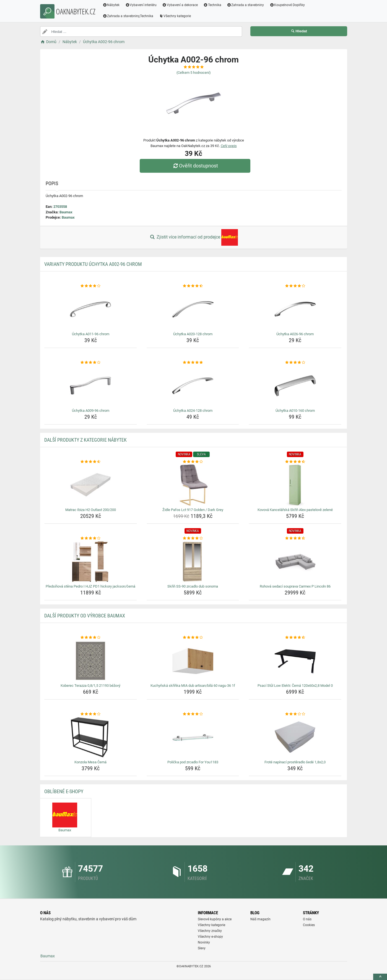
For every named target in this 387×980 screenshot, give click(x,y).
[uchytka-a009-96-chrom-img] (91, 386)
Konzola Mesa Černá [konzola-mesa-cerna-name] (90, 762)
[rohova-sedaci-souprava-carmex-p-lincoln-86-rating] (295, 538)
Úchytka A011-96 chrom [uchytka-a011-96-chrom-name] (91, 334)
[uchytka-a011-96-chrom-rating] (91, 286)
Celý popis (229, 146)
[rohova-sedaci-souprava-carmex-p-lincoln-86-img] (295, 562)
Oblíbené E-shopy (64, 791)
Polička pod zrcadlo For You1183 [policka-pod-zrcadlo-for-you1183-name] (193, 762)
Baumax (66, 212)
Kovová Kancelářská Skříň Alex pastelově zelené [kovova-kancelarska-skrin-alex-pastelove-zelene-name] (295, 510)
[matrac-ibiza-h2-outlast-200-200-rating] (91, 462)
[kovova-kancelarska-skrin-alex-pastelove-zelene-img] (295, 485)
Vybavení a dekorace (180, 5)
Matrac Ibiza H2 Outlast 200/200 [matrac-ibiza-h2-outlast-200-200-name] (91, 510)
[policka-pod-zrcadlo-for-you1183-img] (193, 737)
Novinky (204, 942)
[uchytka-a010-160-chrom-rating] (295, 363)
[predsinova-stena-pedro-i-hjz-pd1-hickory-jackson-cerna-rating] (91, 538)
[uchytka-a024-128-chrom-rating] (193, 363)
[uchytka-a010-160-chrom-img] (295, 386)
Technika (212, 5)
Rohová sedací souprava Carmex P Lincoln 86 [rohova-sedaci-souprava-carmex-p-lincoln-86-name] (295, 586)
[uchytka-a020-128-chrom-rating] (193, 286)
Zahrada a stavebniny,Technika (128, 16)
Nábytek (111, 5)
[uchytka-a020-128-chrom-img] (193, 309)
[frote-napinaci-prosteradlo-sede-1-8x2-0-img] (295, 737)
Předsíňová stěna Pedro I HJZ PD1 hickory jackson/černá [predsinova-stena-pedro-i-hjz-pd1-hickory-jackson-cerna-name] (90, 586)
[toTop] (380, 977)
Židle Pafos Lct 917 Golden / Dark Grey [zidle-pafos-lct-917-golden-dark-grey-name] (193, 510)
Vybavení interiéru (141, 5)
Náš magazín (260, 919)
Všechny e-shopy (210, 937)
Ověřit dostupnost (195, 166)
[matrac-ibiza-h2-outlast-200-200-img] (91, 485)
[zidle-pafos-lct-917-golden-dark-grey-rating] (193, 462)
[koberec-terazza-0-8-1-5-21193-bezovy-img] (91, 661)
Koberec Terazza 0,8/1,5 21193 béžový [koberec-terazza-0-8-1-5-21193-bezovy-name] (90, 686)
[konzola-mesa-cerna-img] (91, 737)
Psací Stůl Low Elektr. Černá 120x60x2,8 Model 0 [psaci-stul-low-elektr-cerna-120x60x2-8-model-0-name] (295, 686)
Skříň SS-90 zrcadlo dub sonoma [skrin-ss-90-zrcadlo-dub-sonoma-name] (193, 586)
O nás (307, 919)
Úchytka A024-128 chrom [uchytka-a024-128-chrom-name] (193, 411)
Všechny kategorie (175, 16)
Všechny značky (210, 931)
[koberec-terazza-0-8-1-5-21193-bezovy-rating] (91, 638)
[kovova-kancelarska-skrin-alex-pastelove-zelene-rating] (295, 462)
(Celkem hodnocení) (194, 73)
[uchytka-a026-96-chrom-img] (295, 309)
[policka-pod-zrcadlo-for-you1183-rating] (193, 714)
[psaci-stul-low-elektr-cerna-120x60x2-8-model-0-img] (295, 661)
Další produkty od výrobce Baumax (85, 616)
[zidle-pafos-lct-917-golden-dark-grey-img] (193, 485)
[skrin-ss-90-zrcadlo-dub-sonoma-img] (193, 562)
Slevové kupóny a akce (215, 919)
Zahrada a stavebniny (246, 5)
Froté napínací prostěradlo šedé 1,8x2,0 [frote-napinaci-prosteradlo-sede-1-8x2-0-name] (295, 762)
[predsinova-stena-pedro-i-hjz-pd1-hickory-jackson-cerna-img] (91, 562)
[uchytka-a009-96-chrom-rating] (91, 363)
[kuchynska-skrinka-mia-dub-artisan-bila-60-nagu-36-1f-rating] (193, 638)
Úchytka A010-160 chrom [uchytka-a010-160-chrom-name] (295, 411)
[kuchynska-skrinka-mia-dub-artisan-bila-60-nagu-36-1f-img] (193, 661)
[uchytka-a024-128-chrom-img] (193, 386)
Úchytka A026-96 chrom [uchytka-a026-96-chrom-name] (295, 334)
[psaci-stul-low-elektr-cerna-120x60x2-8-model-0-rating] (295, 638)
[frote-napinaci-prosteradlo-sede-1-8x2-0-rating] (295, 714)
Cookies (309, 925)
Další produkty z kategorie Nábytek (85, 440)
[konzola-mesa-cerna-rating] (91, 714)
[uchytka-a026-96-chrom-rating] (295, 286)
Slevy (202, 948)
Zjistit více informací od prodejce (193, 237)
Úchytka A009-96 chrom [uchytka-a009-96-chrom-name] (91, 411)
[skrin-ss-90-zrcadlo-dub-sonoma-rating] (193, 538)
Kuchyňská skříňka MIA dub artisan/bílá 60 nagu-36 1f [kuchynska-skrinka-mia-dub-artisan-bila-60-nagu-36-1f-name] (193, 686)
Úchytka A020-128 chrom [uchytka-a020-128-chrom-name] (193, 334)
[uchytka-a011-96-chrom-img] (91, 309)
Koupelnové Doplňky (287, 5)
